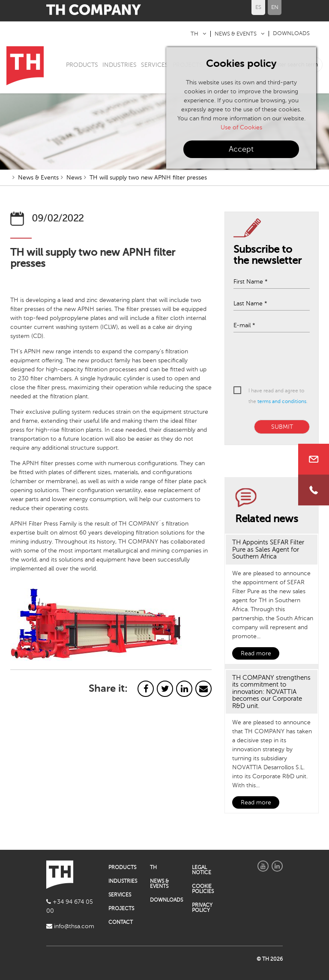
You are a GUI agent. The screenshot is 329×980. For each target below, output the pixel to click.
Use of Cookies (241, 127)
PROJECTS (121, 908)
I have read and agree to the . (278, 396)
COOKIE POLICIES (203, 889)
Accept (241, 149)
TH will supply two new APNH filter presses (148, 178)
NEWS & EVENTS (236, 34)
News (74, 178)
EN (275, 7)
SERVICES (155, 65)
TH (194, 34)
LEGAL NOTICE (202, 870)
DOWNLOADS (291, 33)
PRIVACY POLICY (202, 908)
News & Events (38, 178)
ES (258, 7)
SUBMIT (282, 427)
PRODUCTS (82, 65)
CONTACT (121, 922)
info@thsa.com (70, 926)
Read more (256, 653)
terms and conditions (282, 401)
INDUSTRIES (120, 65)
